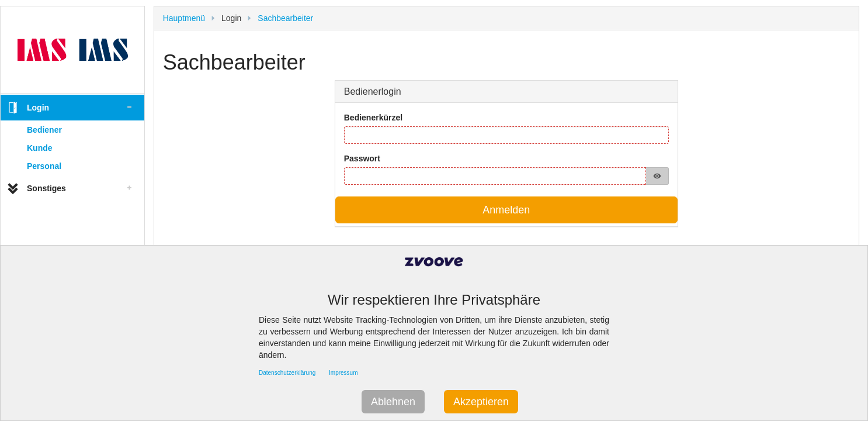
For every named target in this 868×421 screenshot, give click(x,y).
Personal (44, 166)
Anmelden (506, 210)
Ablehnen (393, 402)
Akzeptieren (481, 402)
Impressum (343, 373)
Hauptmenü (184, 18)
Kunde (40, 148)
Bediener (44, 130)
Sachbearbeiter (285, 18)
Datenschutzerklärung (287, 373)
